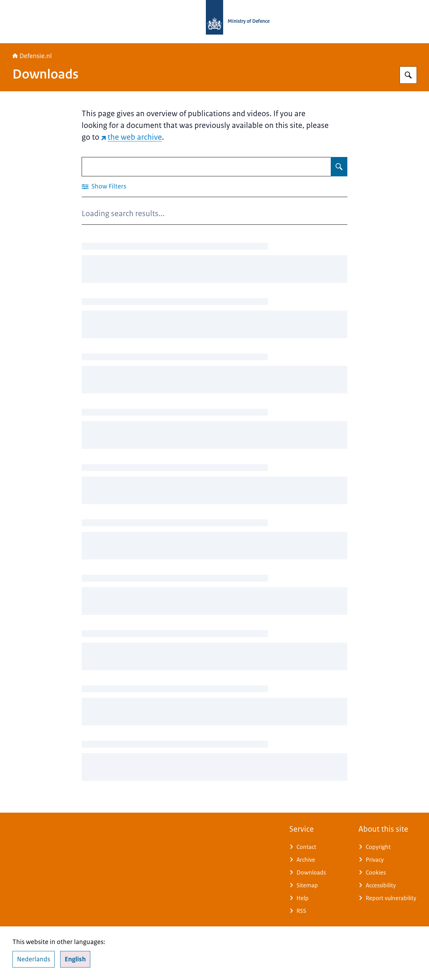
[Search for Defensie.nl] (408, 75)
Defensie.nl (32, 56)
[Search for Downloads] (339, 167)
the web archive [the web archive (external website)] (131, 137)
